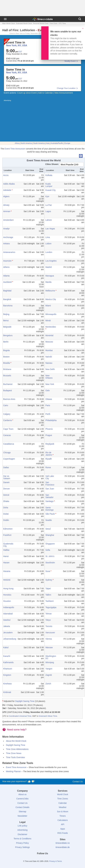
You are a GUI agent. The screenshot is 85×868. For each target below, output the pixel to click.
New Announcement (64, 93)
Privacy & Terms (56, 861)
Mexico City (51, 299)
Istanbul (7, 620)
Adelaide (7, 190)
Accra (6, 175)
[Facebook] (33, 859)
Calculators (63, 820)
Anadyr (6, 229)
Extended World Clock (24, 23)
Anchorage (8, 237)
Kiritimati (7, 692)
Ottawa (49, 399)
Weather (63, 807)
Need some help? (17, 730)
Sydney (49, 580)
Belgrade (7, 327)
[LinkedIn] (43, 859)
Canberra (7, 420)
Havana (7, 571)
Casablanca (9, 444)
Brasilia (7, 363)
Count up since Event (27, 93)
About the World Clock (16, 741)
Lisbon (48, 244)
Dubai (6, 514)
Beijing (6, 314)
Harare (6, 563)
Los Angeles (51, 261)
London (49, 252)
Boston (6, 357)
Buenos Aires (9, 399)
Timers (63, 816)
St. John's (50, 556)
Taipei (48, 588)
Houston (7, 601)
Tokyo (48, 620)
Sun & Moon (63, 812)
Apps (63, 829)
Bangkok (7, 299)
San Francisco (50, 484)
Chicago (7, 453)
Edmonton (8, 529)
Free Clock (53, 23)
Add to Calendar (46, 93)
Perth (48, 414)
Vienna (48, 639)
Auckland (7, 282)
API (63, 824)
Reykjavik (50, 444)
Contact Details (22, 807)
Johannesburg (10, 639)
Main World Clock (9, 23)
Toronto (49, 626)
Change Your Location (66, 88)
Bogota (6, 350)
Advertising (22, 830)
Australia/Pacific (57, 143)
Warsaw (49, 647)
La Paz (49, 205)
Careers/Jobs (22, 799)
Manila (48, 282)
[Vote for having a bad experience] (33, 782)
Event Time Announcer (15, 149)
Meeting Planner (13, 771)
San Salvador (49, 496)
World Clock (63, 794)
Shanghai (50, 535)
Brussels (7, 376)
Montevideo (51, 327)
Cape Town (8, 429)
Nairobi (49, 357)
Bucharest (8, 384)
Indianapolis (9, 607)
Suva (48, 571)
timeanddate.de (63, 847)
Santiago (49, 501)
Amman (7, 211)
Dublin (6, 520)
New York (50, 384)
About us (22, 794)
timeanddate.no (63, 843)
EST (20, 52)
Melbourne (50, 291)
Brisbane (7, 369)
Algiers (6, 196)
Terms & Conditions (22, 839)
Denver (6, 489)
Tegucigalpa (51, 607)
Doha (6, 508)
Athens (6, 267)
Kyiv (47, 196)
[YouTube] (52, 859)
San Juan (50, 489)
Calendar (63, 803)
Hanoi (6, 556)
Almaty (6, 205)
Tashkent (49, 601)
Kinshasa (7, 684)
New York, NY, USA (17, 73)
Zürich (48, 684)
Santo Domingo (49, 509)
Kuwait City (50, 190)
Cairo (6, 405)
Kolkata (49, 175)
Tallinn (48, 595)
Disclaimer (22, 834)
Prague (49, 435)
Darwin (6, 482)
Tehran (48, 614)
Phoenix (49, 429)
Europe (67, 143)
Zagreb (49, 675)
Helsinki (7, 580)
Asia (48, 143)
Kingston (7, 675)
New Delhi (50, 369)
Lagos (48, 211)
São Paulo (50, 514)
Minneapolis (51, 314)
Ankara (6, 244)
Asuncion (7, 261)
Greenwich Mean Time (48, 716)
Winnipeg (50, 662)
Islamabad (8, 614)
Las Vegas (50, 229)
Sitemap (22, 812)
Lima (48, 237)
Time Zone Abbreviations (17, 749)
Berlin (6, 342)
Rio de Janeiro (49, 454)
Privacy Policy (22, 843)
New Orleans (49, 377)
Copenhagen (9, 459)
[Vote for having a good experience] (29, 782)
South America (39, 143)
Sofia (48, 550)
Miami (48, 306)
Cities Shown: (52, 164)
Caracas (7, 435)
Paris (48, 405)
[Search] (80, 19)
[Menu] (5, 19)
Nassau (49, 363)
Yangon (49, 669)
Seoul (48, 529)
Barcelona (8, 306)
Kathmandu (8, 662)
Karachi (7, 656)
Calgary (7, 414)
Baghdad (7, 291)
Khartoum (8, 669)
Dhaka (6, 501)
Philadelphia (51, 420)
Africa (17, 143)
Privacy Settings (22, 847)
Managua (50, 276)
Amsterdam (8, 220)
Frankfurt (7, 535)
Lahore (49, 220)
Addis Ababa (9, 184)
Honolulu (7, 595)
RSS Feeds (63, 833)
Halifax (6, 550)
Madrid (48, 267)
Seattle (49, 520)
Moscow (49, 342)
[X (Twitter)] (38, 859)
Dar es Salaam (7, 477)
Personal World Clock (41, 23)
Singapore (50, 544)
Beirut (6, 321)
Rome (48, 467)
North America (26, 143)
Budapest (8, 390)
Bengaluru (8, 335)
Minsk (48, 321)
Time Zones (63, 799)
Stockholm (50, 563)
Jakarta (7, 626)
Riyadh (49, 459)
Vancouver (50, 633)
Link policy (22, 826)
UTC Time (62, 23)
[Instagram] (47, 859)
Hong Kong (8, 588)
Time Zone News (14, 753)
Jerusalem (8, 633)
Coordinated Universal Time (20, 716)
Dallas (6, 467)
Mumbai (49, 350)
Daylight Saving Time (25, 701)
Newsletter (22, 816)
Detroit (6, 495)
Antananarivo (9, 252)
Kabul (6, 647)
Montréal (49, 335)
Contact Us (78, 782)
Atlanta (6, 276)
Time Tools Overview (15, 757)
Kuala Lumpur (49, 185)
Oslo (47, 390)
